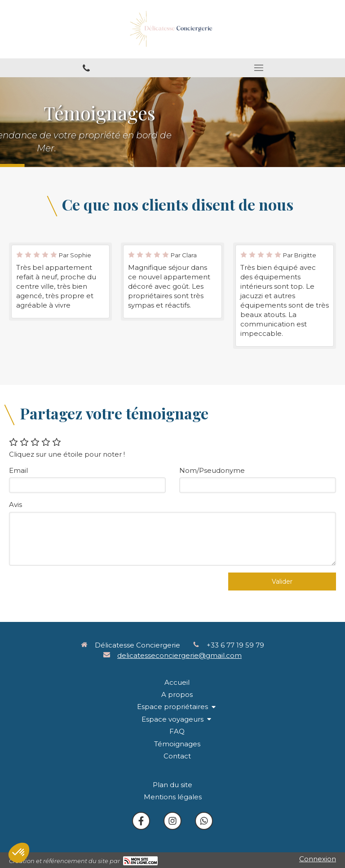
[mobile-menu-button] (259, 68)
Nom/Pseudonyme (212, 470)
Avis (15, 504)
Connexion (318, 859)
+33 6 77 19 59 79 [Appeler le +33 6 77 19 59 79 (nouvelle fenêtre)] (235, 645)
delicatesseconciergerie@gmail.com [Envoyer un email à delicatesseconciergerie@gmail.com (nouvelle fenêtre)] (179, 655)
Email (18, 470)
